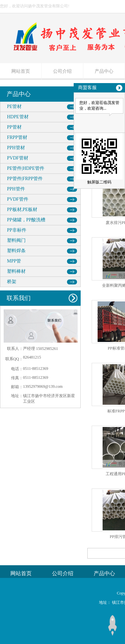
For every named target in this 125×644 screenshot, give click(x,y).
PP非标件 (17, 230)
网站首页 (21, 71)
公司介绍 (62, 71)
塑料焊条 (16, 251)
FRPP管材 (17, 137)
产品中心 (104, 71)
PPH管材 (16, 148)
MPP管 (14, 261)
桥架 (12, 282)
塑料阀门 (16, 240)
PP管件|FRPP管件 (25, 179)
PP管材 (14, 127)
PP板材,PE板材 (22, 210)
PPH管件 (16, 189)
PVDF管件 (18, 199)
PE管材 (14, 107)
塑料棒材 (16, 271)
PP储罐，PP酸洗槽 (26, 220)
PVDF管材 (18, 158)
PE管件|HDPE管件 (26, 168)
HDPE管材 (18, 117)
